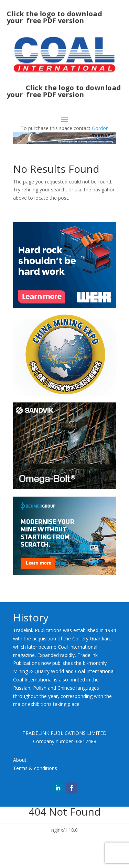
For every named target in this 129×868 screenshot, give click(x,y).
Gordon (100, 128)
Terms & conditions (35, 768)
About (20, 760)
